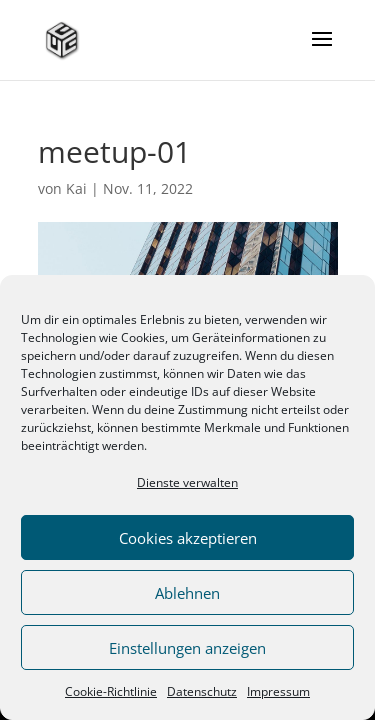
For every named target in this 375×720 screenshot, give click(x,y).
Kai (76, 188)
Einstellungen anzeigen (187, 648)
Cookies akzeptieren (188, 538)
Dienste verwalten (187, 482)
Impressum (278, 691)
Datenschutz (202, 691)
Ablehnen (187, 593)
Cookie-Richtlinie (111, 691)
